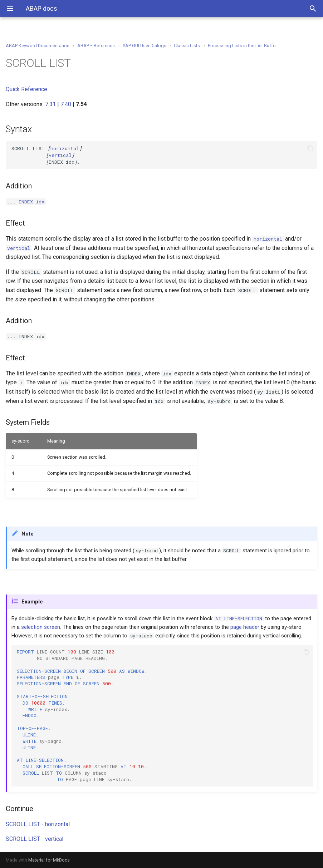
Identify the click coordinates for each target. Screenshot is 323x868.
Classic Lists (187, 46)
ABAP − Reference (96, 46)
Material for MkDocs (49, 860)
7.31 (50, 104)
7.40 (66, 104)
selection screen (41, 627)
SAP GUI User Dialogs (145, 46)
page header (245, 627)
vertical (60, 155)
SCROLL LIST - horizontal (38, 824)
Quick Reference (26, 89)
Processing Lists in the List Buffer (242, 46)
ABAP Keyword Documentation (38, 46)
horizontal (65, 148)
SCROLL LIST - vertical (35, 839)
